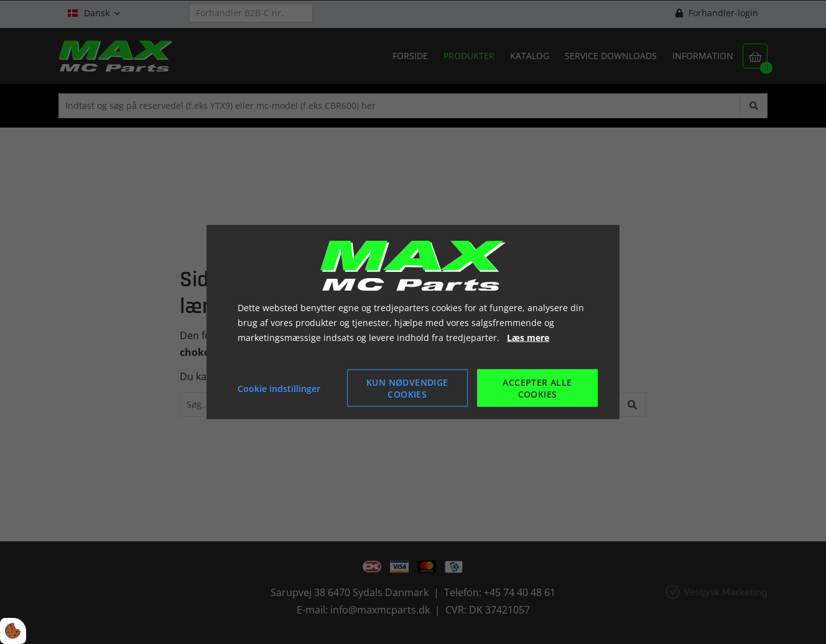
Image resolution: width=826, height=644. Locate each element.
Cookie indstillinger (279, 388)
